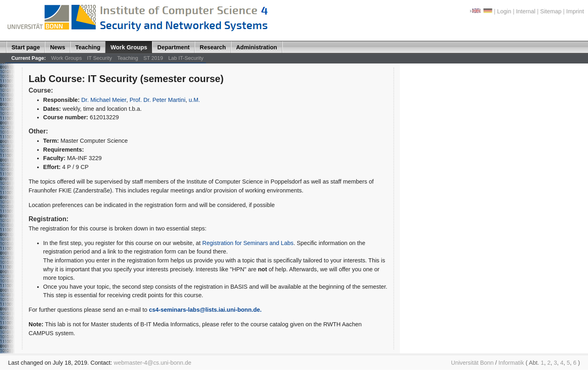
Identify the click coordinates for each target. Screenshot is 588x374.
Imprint (575, 11)
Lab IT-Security (186, 58)
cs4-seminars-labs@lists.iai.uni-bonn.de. (205, 310)
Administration (256, 47)
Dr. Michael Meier (104, 100)
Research (213, 47)
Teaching (88, 47)
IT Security (100, 58)
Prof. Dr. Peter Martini (158, 100)
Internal (526, 11)
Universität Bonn (472, 363)
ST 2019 (153, 58)
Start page (26, 47)
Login (504, 11)
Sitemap (551, 11)
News (58, 47)
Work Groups (129, 47)
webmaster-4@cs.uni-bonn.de (153, 363)
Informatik (511, 363)
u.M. (194, 100)
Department (174, 47)
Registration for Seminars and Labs (248, 243)
